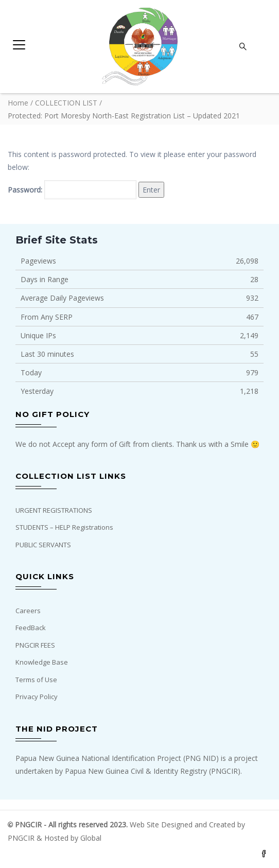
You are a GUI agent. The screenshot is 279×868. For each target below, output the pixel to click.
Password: (72, 190)
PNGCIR (22, 838)
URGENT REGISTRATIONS (54, 510)
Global (91, 838)
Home (18, 103)
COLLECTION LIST (66, 103)
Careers (28, 611)
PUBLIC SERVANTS (43, 545)
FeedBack (31, 628)
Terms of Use (36, 680)
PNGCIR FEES (35, 645)
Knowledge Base (42, 662)
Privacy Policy (37, 697)
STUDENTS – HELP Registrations (64, 527)
